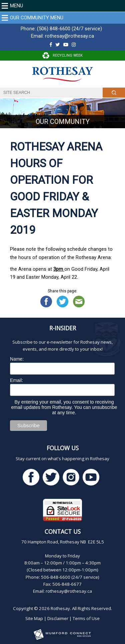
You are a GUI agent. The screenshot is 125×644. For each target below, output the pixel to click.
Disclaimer (58, 618)
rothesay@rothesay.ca (69, 36)
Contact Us (63, 531)
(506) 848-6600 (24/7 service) (69, 29)
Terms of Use (86, 618)
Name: (17, 359)
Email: (16, 380)
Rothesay (60, 608)
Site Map (34, 618)
